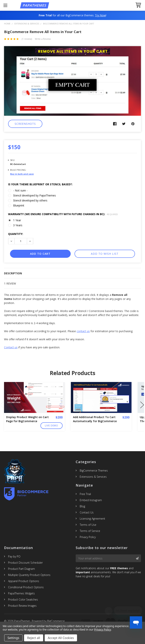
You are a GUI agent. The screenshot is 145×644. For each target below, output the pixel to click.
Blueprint (19, 205)
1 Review (10, 283)
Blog (82, 506)
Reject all (34, 638)
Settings (13, 638)
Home (7, 24)
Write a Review (43, 39)
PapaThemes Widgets (21, 593)
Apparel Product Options (24, 581)
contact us (83, 331)
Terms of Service (90, 531)
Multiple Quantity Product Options (29, 575)
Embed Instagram (91, 500)
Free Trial (85, 494)
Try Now (100, 15)
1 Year (17, 220)
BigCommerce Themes (94, 471)
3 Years (18, 225)
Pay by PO (14, 556)
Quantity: (16, 234)
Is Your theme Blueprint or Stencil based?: (40, 184)
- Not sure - (20, 190)
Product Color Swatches (23, 599)
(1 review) (27, 39)
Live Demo (52, 426)
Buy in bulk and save (22, 174)
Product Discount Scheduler (25, 563)
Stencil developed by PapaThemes (34, 195)
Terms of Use (88, 525)
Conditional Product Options (26, 587)
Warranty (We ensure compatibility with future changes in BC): (63, 214)
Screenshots (25, 124)
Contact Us (87, 512)
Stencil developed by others (30, 200)
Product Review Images (22, 606)
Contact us (11, 347)
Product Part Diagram (21, 569)
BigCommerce (56, 621)
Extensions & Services (27, 24)
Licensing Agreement (92, 519)
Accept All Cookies (61, 638)
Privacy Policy (88, 537)
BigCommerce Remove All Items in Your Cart (69, 24)
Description (13, 273)
